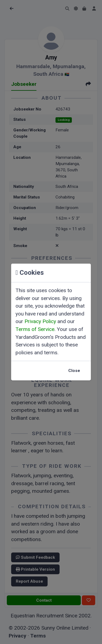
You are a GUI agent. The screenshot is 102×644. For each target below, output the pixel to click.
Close (74, 371)
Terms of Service (35, 329)
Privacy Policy (40, 321)
